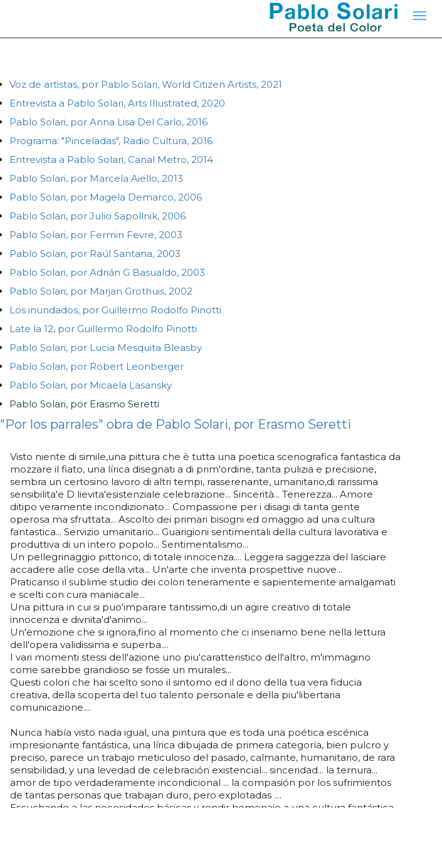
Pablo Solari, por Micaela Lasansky (91, 385)
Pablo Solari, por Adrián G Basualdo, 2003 (107, 272)
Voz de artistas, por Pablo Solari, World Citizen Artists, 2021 (146, 84)
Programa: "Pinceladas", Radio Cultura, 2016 (111, 141)
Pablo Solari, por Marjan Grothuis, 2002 (101, 291)
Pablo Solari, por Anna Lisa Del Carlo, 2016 (108, 122)
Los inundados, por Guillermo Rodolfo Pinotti (115, 310)
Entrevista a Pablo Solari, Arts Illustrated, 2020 (117, 103)
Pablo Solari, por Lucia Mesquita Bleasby (106, 348)
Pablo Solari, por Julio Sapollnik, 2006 (97, 216)
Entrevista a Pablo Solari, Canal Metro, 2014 (111, 159)
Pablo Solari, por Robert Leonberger (97, 366)
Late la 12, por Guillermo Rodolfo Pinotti (103, 329)
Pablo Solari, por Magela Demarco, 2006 (106, 197)
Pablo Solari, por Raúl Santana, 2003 (95, 254)
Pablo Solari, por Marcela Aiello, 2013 (96, 178)
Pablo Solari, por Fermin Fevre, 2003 (96, 235)
